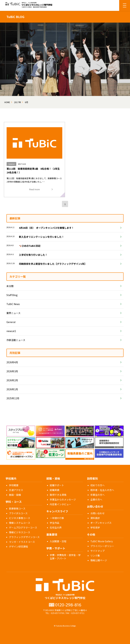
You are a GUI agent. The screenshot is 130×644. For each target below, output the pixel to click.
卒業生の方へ (97, 495)
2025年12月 (13, 398)
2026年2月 (12, 380)
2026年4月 (12, 362)
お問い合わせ (97, 513)
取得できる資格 (58, 495)
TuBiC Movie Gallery (102, 541)
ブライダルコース (18, 513)
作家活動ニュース (16, 340)
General (11, 322)
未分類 (10, 286)
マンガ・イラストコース (22, 542)
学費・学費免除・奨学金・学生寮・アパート (65, 557)
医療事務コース (17, 508)
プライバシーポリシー (102, 546)
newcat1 (11, 331)
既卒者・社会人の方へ (102, 490)
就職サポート (57, 485)
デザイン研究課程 (18, 547)
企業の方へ (96, 499)
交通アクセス (16, 490)
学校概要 (14, 485)
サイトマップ (97, 551)
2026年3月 (12, 371)
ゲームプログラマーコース (23, 527)
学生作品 (55, 523)
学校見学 (95, 527)
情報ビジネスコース (20, 532)
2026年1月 (12, 389)
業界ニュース (13, 313)
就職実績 (55, 490)
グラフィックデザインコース (24, 537)
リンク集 (95, 556)
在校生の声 (56, 527)
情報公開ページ (99, 560)
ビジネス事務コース (20, 518)
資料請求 (95, 518)
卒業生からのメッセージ (63, 499)
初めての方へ (97, 485)
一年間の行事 (57, 518)
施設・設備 (15, 495)
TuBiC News (13, 304)
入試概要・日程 (58, 541)
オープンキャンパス (101, 523)
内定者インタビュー (60, 504)
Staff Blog (12, 295)
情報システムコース (20, 523)
